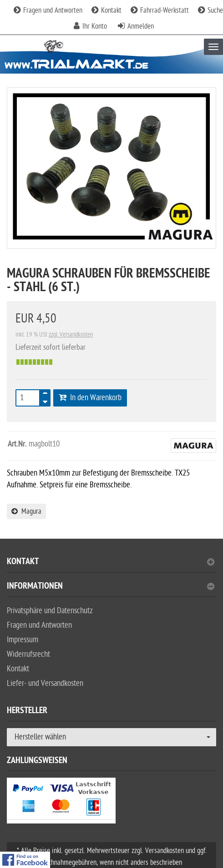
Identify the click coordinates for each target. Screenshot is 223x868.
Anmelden (141, 26)
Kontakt (106, 10)
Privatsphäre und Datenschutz (50, 611)
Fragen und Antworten (48, 10)
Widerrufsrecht (28, 654)
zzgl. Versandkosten (71, 335)
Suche (210, 10)
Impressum (23, 640)
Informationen (111, 587)
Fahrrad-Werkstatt (160, 10)
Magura (26, 511)
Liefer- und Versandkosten (45, 683)
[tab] (111, 565)
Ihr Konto (95, 26)
